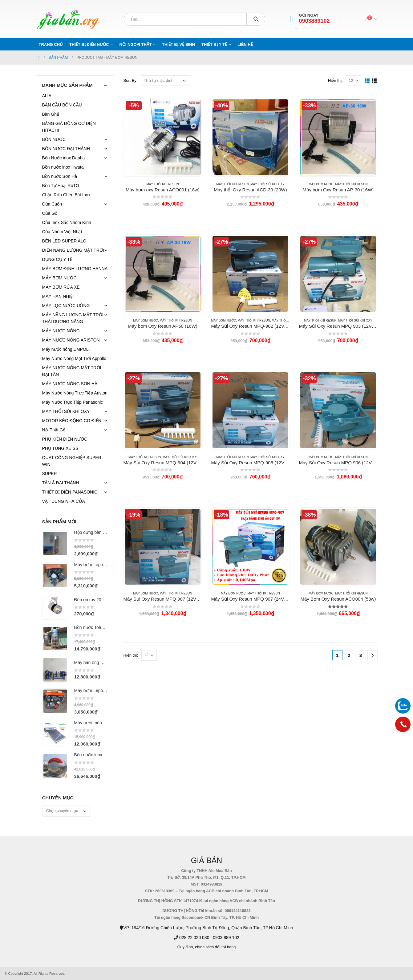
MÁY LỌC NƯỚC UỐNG (66, 306)
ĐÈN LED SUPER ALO (64, 241)
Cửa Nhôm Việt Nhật (62, 232)
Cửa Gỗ (50, 213)
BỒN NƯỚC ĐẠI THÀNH (66, 149)
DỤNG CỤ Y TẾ (57, 259)
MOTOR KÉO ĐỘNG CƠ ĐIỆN (72, 421)
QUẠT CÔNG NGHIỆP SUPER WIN (72, 461)
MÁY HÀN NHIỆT (59, 296)
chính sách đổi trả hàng (215, 947)
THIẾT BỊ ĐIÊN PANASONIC (70, 492)
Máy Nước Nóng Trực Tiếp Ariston (75, 393)
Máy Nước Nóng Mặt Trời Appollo (74, 358)
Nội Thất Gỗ (54, 430)
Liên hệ (245, 44)
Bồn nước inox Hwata (63, 167)
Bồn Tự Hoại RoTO (61, 186)
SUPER (50, 474)
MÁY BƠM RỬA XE (61, 287)
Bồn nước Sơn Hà (60, 176)
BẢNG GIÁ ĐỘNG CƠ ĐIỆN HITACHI (69, 127)
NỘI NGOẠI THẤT (135, 44)
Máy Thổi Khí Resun (162, 184)
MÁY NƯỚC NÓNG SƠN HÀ (70, 384)
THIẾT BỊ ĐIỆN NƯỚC (89, 44)
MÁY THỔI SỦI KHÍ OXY (267, 184)
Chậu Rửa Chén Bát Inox (66, 195)
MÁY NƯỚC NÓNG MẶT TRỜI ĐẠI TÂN (72, 371)
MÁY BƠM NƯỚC (321, 184)
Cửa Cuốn (52, 204)
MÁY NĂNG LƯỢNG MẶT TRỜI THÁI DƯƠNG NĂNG (73, 318)
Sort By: (131, 80)
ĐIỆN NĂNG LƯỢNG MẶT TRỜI (73, 250)
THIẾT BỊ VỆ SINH (178, 44)
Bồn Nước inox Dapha (64, 158)
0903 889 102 (226, 938)
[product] (163, 137)
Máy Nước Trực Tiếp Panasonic (73, 402)
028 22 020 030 (194, 938)
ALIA (47, 96)
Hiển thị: (335, 80)
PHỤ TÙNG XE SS (60, 448)
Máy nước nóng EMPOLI (66, 349)
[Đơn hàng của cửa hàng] (165, 81)
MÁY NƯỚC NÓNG (61, 331)
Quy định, (186, 947)
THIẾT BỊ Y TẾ (214, 44)
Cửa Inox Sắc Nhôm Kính (67, 222)
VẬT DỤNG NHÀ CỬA (64, 501)
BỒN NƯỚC (54, 139)
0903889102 (314, 21)
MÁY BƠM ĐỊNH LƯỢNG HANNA (75, 269)
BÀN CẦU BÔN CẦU (62, 105)
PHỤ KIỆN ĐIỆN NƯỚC (65, 439)
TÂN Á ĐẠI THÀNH (61, 483)
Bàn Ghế (51, 114)
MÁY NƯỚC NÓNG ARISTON (71, 340)
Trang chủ (51, 44)
